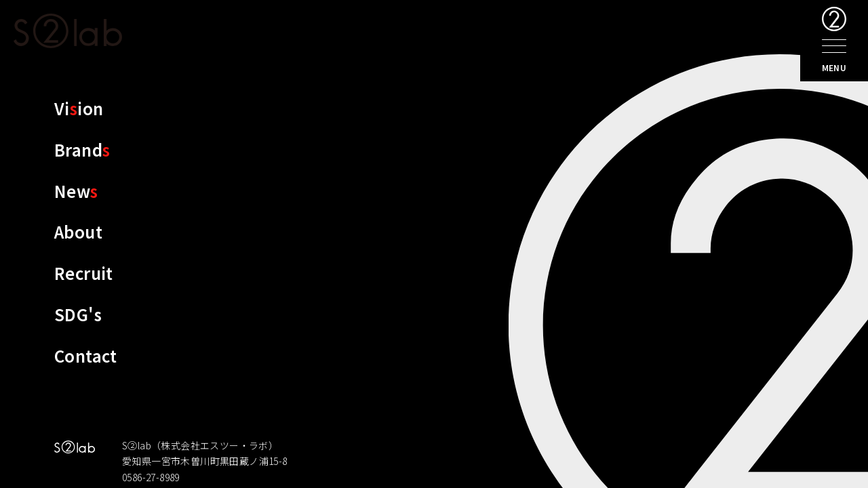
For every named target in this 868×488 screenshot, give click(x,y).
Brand (82, 149)
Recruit (84, 273)
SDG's (78, 314)
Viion (79, 108)
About (78, 231)
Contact (86, 355)
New (76, 191)
